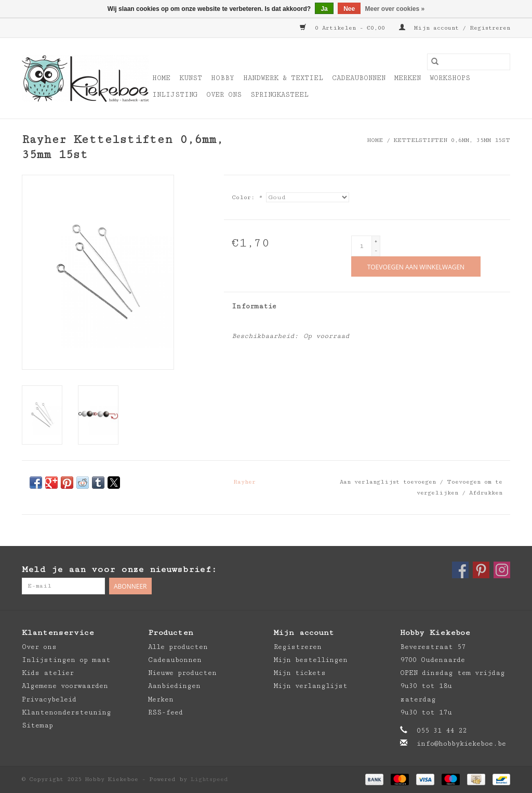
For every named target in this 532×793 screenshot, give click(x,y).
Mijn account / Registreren (455, 28)
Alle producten (178, 647)
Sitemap (37, 725)
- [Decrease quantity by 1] (376, 250)
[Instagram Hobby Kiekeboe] (502, 570)
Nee (349, 9)
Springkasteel (280, 95)
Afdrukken (486, 493)
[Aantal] (362, 246)
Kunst (191, 78)
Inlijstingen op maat (66, 660)
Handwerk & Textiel (283, 78)
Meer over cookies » (395, 9)
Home (161, 78)
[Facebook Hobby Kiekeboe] (460, 570)
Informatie (254, 306)
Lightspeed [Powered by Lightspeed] (209, 779)
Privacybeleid (49, 699)
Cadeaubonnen (359, 78)
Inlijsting (175, 95)
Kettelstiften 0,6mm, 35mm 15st (452, 140)
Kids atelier (48, 673)
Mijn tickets (300, 673)
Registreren (298, 647)
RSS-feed (165, 712)
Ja (324, 9)
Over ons (224, 95)
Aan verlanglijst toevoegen (390, 482)
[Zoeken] (469, 62)
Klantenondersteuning (66, 712)
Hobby (223, 78)
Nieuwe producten (182, 673)
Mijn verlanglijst (311, 686)
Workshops (450, 78)
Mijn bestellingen (311, 660)
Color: (247, 197)
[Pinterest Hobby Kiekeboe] (481, 570)
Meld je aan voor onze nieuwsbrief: (119, 569)
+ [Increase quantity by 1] (376, 241)
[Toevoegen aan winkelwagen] (416, 266)
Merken (408, 78)
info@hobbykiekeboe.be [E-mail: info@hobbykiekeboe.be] (461, 744)
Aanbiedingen (174, 686)
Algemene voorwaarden (65, 686)
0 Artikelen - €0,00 (344, 28)
